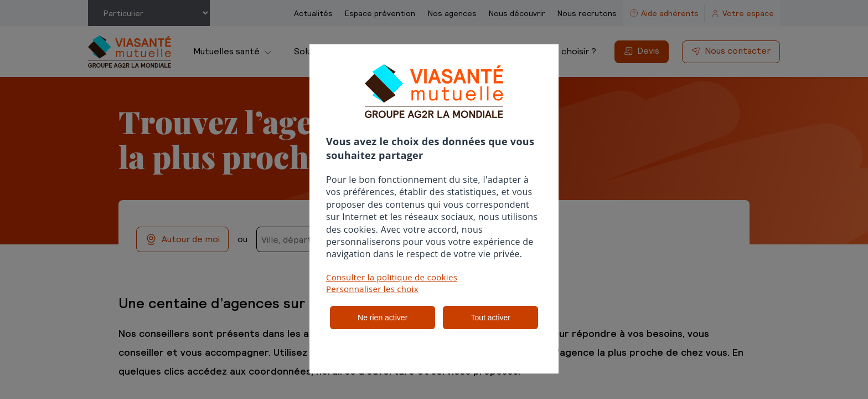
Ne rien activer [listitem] (383, 318)
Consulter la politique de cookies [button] (392, 277)
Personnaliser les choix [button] (372, 289)
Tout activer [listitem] (490, 318)
